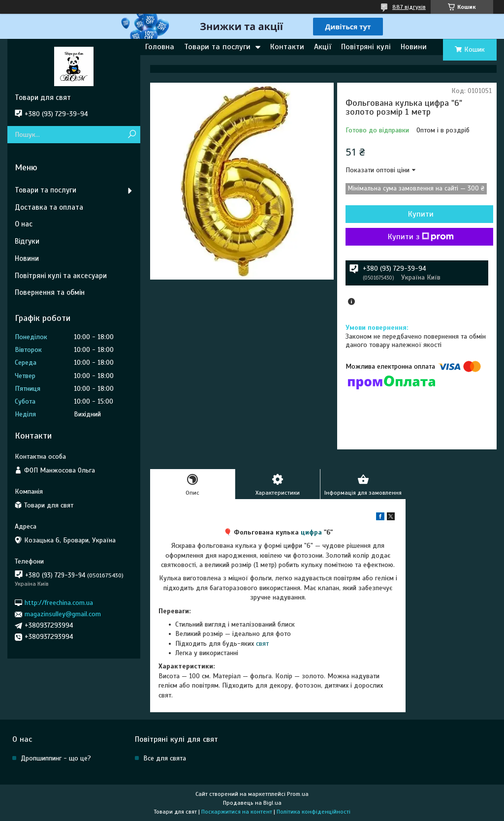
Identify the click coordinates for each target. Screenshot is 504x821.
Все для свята (165, 758)
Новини (414, 47)
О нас (24, 224)
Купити (421, 214)
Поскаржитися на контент (237, 812)
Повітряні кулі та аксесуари (61, 276)
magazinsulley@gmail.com (63, 614)
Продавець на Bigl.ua (252, 803)
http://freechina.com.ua (59, 603)
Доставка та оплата (49, 207)
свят (262, 644)
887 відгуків (409, 7)
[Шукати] (132, 135)
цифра (311, 532)
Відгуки (27, 241)
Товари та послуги (217, 47)
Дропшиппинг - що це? (56, 758)
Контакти (287, 47)
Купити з (421, 237)
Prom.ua (298, 794)
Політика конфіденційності (314, 812)
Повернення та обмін (50, 292)
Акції (323, 47)
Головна (160, 47)
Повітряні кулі (366, 47)
